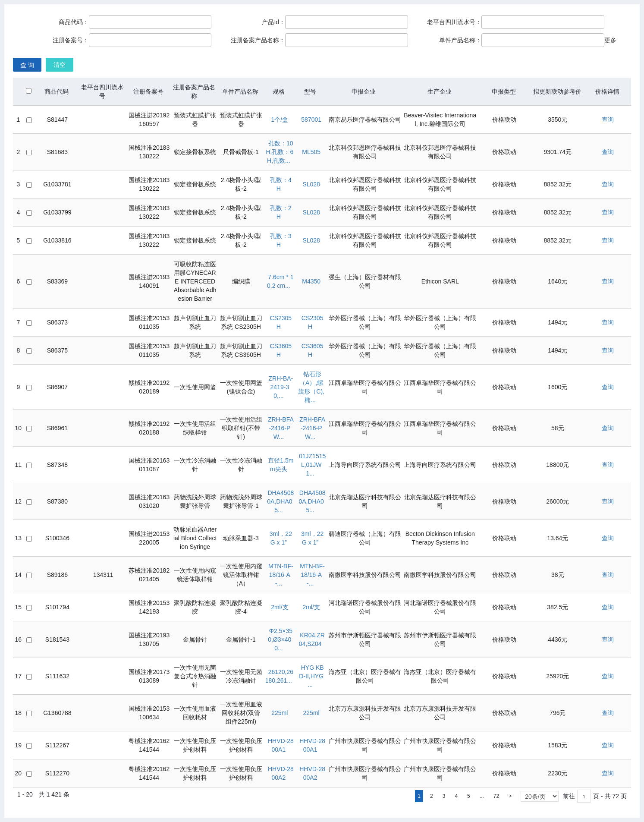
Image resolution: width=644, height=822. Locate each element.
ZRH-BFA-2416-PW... (281, 428)
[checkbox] (29, 91)
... (482, 796)
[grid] (322, 447)
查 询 (27, 65)
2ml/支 (280, 607)
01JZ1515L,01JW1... (312, 465)
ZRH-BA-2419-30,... (281, 387)
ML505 (311, 152)
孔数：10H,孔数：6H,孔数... (280, 152)
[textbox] (584, 796)
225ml (280, 713)
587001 (311, 120)
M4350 (311, 281)
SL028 (311, 184)
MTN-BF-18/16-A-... (281, 575)
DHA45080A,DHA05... (280, 501)
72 (496, 796)
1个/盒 (280, 120)
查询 (608, 120)
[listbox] (540, 796)
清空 (60, 65)
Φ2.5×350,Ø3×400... (280, 639)
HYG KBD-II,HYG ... (311, 676)
